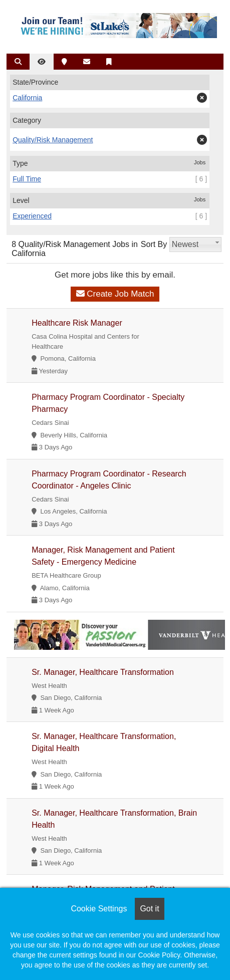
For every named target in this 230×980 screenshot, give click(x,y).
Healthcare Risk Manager (77, 323)
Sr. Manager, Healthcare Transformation (103, 672)
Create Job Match (115, 294)
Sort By (154, 244)
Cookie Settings (99, 909)
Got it (149, 909)
